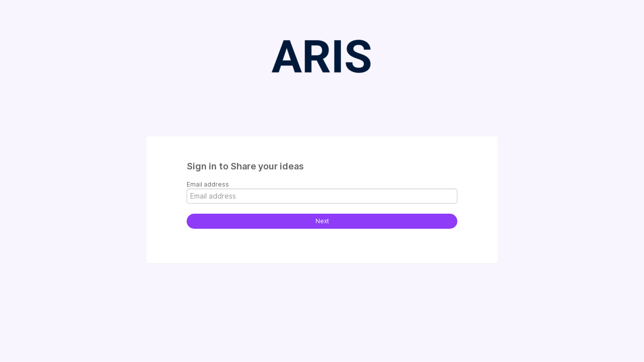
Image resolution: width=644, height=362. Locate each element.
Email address (208, 184)
